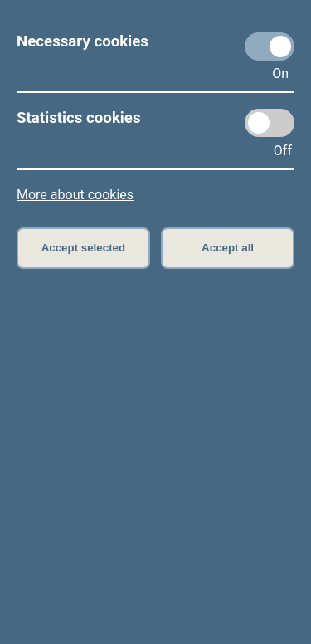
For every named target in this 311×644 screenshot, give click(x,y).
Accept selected (84, 248)
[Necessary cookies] (270, 46)
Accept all (228, 248)
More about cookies (75, 195)
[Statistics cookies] (270, 123)
